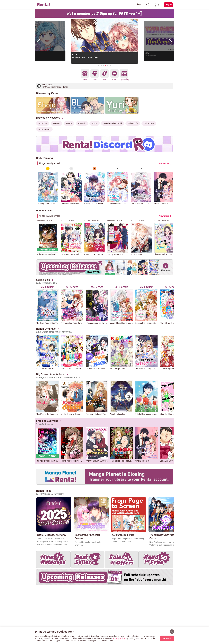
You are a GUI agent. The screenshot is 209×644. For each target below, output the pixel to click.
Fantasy (57, 123)
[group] (48, 186)
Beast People (44, 129)
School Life (133, 123)
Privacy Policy (119, 638)
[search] (148, 5)
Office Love (149, 123)
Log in (168, 5)
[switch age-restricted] (139, 5)
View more (164, 163)
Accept (167, 638)
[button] (99, 66)
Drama (69, 123)
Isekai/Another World (113, 123)
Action (95, 123)
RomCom (43, 123)
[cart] (157, 5)
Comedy (82, 123)
